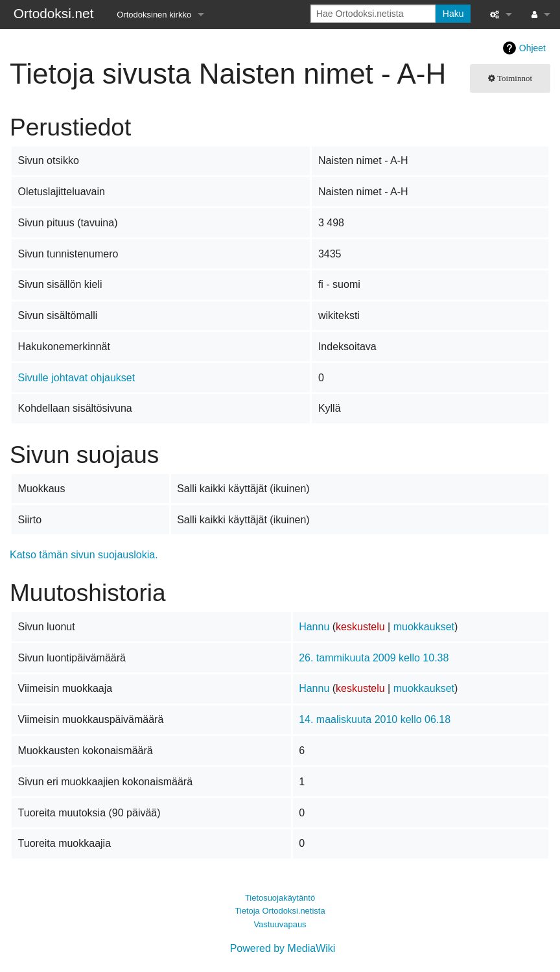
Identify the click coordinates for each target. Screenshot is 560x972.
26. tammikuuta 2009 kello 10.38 (374, 658)
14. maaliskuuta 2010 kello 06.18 (375, 719)
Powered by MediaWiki (283, 948)
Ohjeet (532, 48)
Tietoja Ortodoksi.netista (280, 911)
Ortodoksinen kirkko (154, 15)
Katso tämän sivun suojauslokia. (84, 555)
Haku (453, 14)
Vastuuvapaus (280, 924)
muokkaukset (424, 627)
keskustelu (360, 627)
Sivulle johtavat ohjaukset (77, 378)
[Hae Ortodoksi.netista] (373, 14)
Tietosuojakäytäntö (280, 898)
